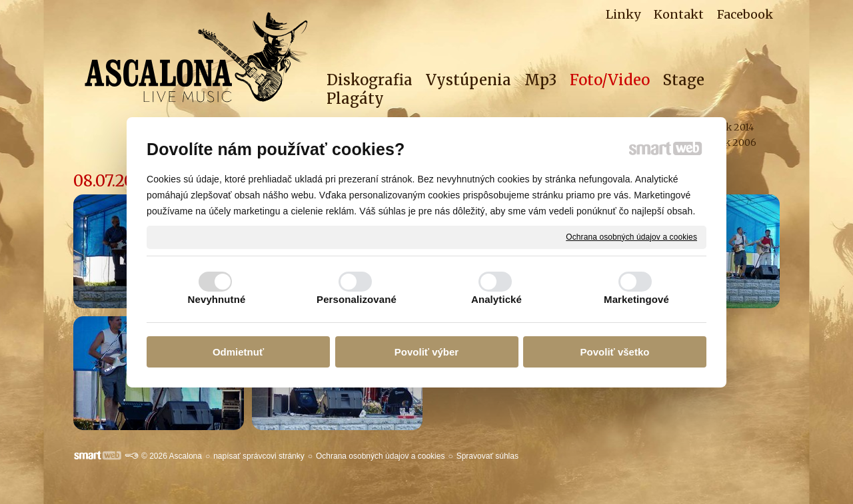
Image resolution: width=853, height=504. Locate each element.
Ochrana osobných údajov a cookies (631, 236)
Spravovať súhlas (487, 456)
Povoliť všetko (615, 352)
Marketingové (636, 299)
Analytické (496, 299)
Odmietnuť (238, 352)
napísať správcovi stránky (259, 456)
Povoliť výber (426, 352)
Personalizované (357, 299)
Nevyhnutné (217, 299)
